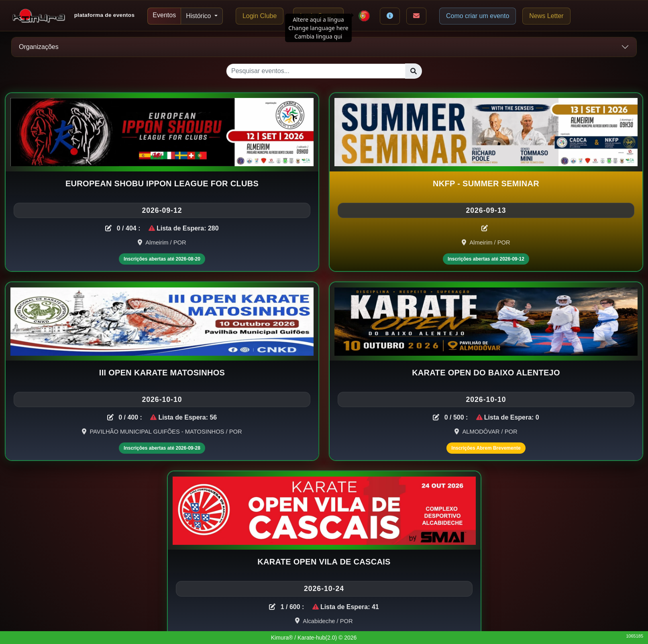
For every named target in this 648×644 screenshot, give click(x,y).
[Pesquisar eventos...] (316, 71)
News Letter (546, 16)
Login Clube (260, 16)
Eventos (164, 15)
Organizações (39, 47)
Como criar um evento (478, 16)
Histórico (199, 16)
